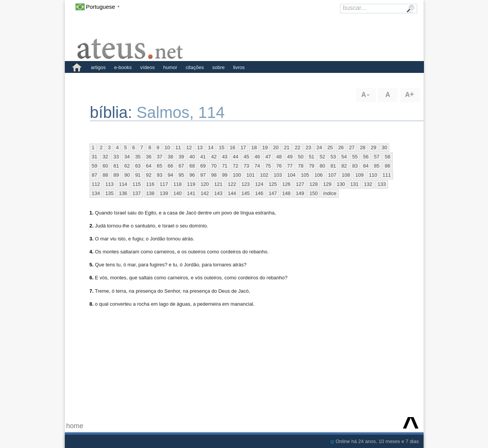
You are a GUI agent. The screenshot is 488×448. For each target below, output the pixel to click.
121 (218, 184)
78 (300, 166)
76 (279, 166)
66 (170, 166)
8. (92, 304)
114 (123, 184)
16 (232, 147)
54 (344, 157)
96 (192, 175)
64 (149, 166)
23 (308, 147)
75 (268, 166)
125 (273, 184)
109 (360, 175)
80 (322, 166)
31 (95, 157)
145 (246, 193)
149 (300, 193)
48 (279, 157)
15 (222, 147)
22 (297, 147)
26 (341, 147)
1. (92, 213)
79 (311, 166)
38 (170, 157)
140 (178, 193)
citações (195, 67)
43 (225, 157)
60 (105, 166)
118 (178, 184)
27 (352, 147)
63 (138, 166)
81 (333, 166)
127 (300, 184)
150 (314, 193)
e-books (123, 67)
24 (319, 147)
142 (205, 193)
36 (149, 157)
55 (355, 157)
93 (159, 175)
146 (259, 193)
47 (268, 157)
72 (236, 166)
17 (243, 147)
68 (192, 166)
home (75, 426)
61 (116, 166)
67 (181, 166)
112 (96, 184)
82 (344, 166)
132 (368, 184)
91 (138, 175)
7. (92, 291)
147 (273, 193)
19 (265, 147)
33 (116, 157)
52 (322, 157)
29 (374, 147)
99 (225, 175)
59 (95, 166)
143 (218, 193)
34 (127, 157)
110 (373, 175)
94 (170, 175)
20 (276, 147)
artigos (98, 67)
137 (137, 193)
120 (205, 184)
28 (363, 147)
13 (200, 147)
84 (366, 166)
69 (203, 166)
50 (300, 157)
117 (164, 184)
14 (210, 147)
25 (330, 147)
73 (246, 166)
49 (290, 157)
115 (137, 184)
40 (192, 157)
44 (236, 157)
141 (191, 193)
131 (355, 184)
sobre (219, 67)
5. (92, 265)
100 (237, 175)
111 (387, 175)
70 (214, 166)
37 (159, 157)
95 (181, 175)
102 (264, 175)
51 (311, 157)
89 (116, 175)
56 (366, 157)
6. (92, 278)
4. (92, 252)
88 (105, 175)
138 (150, 193)
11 (178, 147)
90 (127, 175)
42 (214, 157)
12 (189, 147)
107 (332, 175)
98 (214, 175)
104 (291, 175)
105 (305, 175)
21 (287, 147)
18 (254, 147)
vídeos (148, 67)
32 (105, 157)
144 (232, 193)
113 (109, 184)
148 (286, 193)
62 (127, 166)
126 (286, 184)
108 (346, 175)
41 (203, 157)
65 (159, 166)
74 (257, 166)
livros (239, 67)
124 (259, 184)
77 (290, 166)
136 (123, 193)
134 (96, 193)
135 (109, 193)
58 (387, 157)
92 (149, 175)
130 (341, 184)
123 (246, 184)
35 (138, 157)
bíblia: (113, 112)
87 (95, 175)
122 (232, 184)
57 (377, 157)
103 (278, 175)
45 (246, 157)
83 (355, 166)
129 (327, 184)
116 (150, 184)
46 (257, 157)
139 (164, 193)
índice (330, 193)
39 (181, 157)
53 (333, 157)
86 (387, 166)
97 (203, 175)
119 (191, 184)
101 (250, 175)
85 (377, 166)
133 (382, 184)
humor (170, 67)
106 (319, 175)
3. (92, 239)
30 (384, 147)
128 (314, 184)
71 (225, 166)
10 (167, 147)
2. (92, 226)
